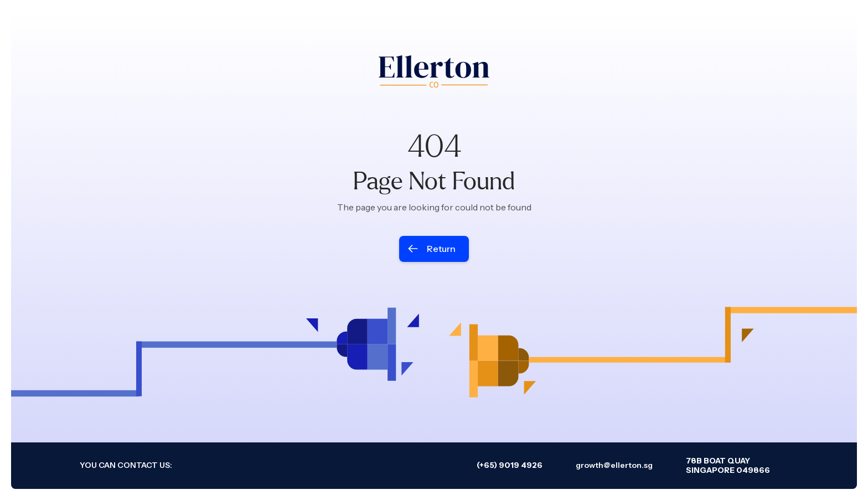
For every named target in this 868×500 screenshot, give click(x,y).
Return (441, 249)
